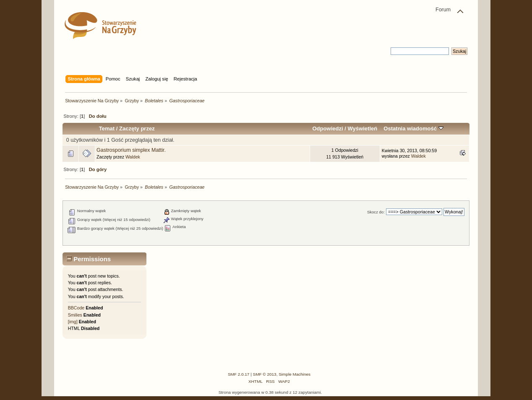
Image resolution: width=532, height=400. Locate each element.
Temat (107, 129)
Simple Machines (295, 374)
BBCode (76, 308)
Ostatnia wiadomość (413, 129)
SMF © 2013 (265, 374)
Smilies (75, 315)
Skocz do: (376, 212)
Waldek (133, 157)
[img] (73, 322)
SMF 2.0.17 (239, 374)
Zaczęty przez (137, 129)
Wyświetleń (362, 129)
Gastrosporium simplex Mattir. (131, 150)
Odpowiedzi (327, 129)
